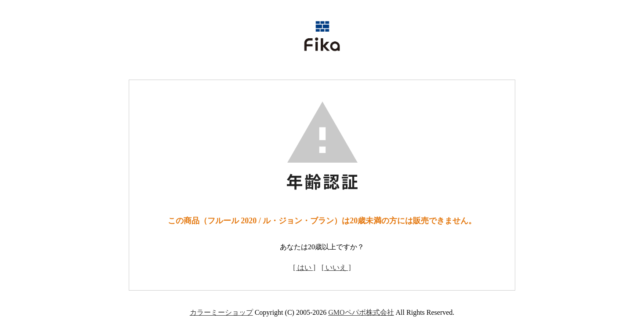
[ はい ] (304, 268)
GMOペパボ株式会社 (361, 312)
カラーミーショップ (221, 312)
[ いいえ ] (336, 268)
